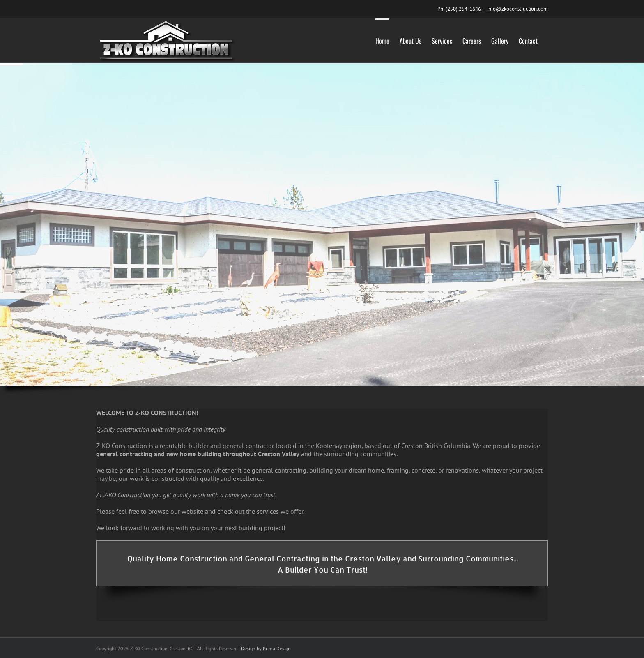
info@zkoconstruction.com (517, 9)
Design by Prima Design (266, 648)
